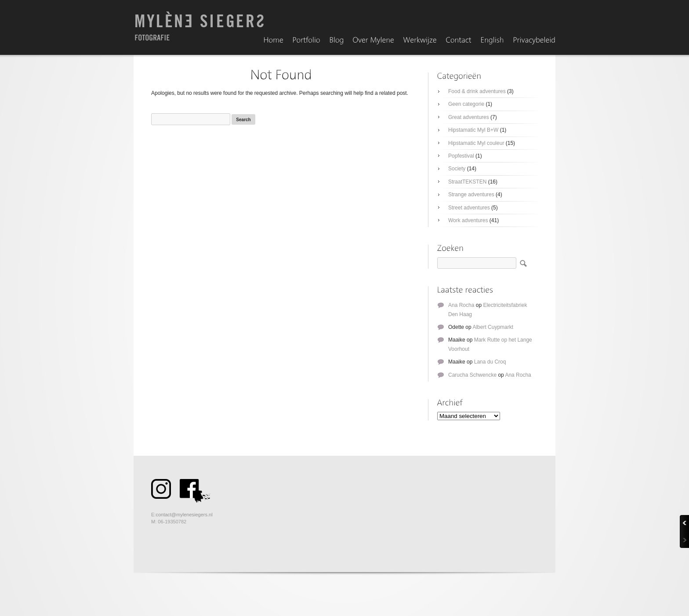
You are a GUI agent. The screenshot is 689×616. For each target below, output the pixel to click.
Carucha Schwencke (472, 375)
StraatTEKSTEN (467, 182)
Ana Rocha (461, 305)
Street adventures (469, 208)
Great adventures (469, 117)
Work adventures (468, 220)
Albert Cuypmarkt (493, 327)
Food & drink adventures (477, 91)
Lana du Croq (490, 362)
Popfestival (461, 156)
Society (457, 169)
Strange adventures (471, 195)
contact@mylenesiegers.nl (184, 515)
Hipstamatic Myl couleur (476, 143)
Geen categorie (466, 104)
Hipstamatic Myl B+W (473, 130)
